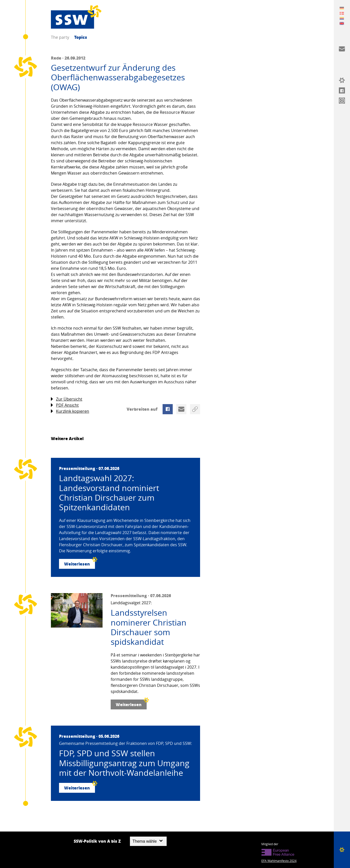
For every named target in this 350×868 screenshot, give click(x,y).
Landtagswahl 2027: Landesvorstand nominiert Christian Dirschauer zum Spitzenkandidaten (109, 493)
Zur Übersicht (67, 399)
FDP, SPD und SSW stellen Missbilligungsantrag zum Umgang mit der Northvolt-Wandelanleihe (124, 763)
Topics (81, 37)
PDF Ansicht (65, 405)
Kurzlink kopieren (70, 411)
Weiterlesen (80, 563)
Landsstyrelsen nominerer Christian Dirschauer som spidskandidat (149, 627)
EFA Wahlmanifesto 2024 (279, 861)
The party (60, 37)
